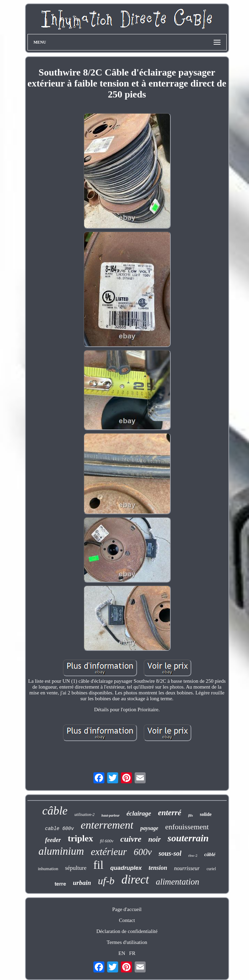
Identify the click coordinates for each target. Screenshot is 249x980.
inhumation (48, 869)
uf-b (106, 881)
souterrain (188, 838)
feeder (53, 840)
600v (143, 852)
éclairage (139, 813)
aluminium (61, 851)
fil (98, 865)
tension (158, 868)
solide (206, 814)
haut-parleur (110, 815)
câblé (210, 854)
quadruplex (126, 868)
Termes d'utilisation (127, 942)
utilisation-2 (85, 815)
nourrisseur (187, 868)
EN (122, 953)
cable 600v (59, 829)
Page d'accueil (127, 909)
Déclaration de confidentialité (127, 931)
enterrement (107, 825)
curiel (211, 869)
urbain (82, 883)
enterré (170, 813)
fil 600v (107, 841)
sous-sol (170, 853)
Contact (127, 920)
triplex (80, 838)
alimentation (178, 882)
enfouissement (187, 827)
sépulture (76, 868)
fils (191, 815)
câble (55, 811)
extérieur (109, 852)
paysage (149, 828)
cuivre (131, 839)
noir (155, 839)
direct (135, 880)
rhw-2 (193, 855)
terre (60, 884)
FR (132, 953)
